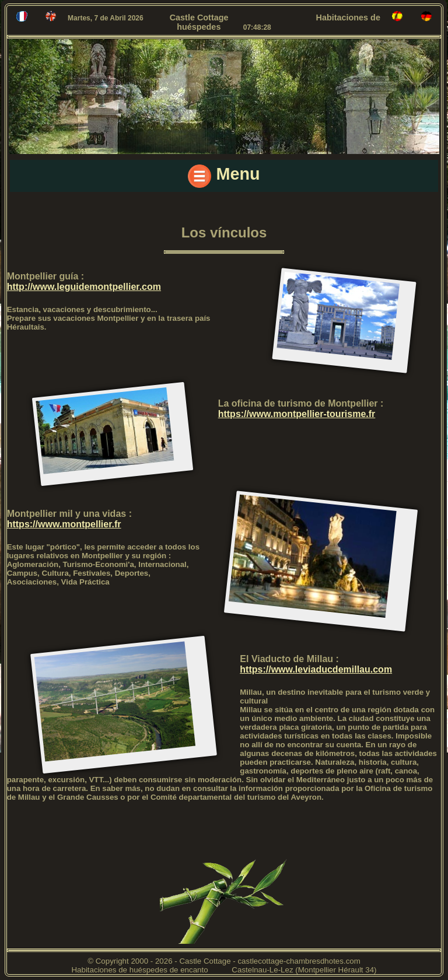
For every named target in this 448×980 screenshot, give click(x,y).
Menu (224, 176)
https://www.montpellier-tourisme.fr (297, 414)
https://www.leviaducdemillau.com (316, 669)
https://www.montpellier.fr (64, 524)
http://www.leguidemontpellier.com (84, 287)
